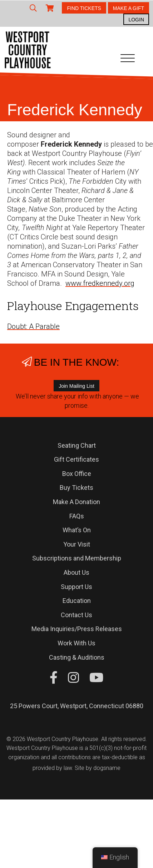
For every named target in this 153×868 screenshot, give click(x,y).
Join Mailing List (76, 386)
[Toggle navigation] (128, 60)
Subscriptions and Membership (77, 558)
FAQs (77, 516)
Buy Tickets (76, 488)
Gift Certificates (76, 459)
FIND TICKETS (84, 8)
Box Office (77, 474)
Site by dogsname (98, 768)
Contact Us (76, 615)
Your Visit (77, 544)
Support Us (76, 587)
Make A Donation (76, 502)
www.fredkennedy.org (100, 283)
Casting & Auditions (77, 657)
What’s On (77, 530)
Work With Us (76, 643)
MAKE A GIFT (129, 8)
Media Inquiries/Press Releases (77, 629)
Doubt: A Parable (33, 326)
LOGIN (136, 20)
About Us (76, 572)
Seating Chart (77, 445)
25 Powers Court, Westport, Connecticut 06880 (77, 706)
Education (77, 601)
